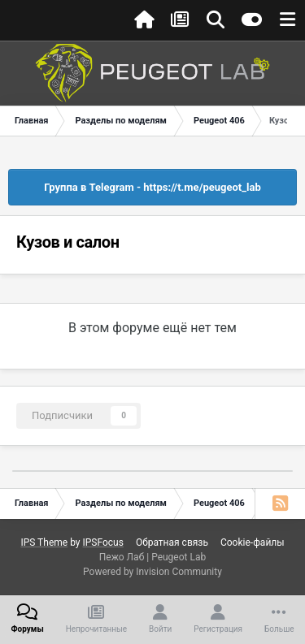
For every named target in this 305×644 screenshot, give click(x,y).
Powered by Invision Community (152, 572)
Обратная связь (172, 542)
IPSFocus (102, 542)
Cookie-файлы (253, 542)
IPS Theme (44, 542)
